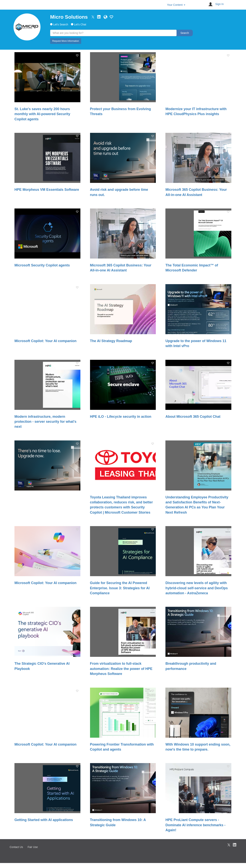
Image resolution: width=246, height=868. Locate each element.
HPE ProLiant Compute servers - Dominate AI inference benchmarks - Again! (195, 825)
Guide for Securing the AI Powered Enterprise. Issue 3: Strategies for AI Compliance (120, 588)
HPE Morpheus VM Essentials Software (47, 190)
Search (185, 33)
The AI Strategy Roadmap (111, 341)
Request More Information (66, 41)
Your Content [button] (176, 5)
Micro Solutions (69, 17)
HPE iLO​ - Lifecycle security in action (121, 417)
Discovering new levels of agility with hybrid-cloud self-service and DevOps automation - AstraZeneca (197, 588)
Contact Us (16, 847)
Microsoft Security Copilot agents (42, 265)
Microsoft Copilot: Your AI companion (45, 341)
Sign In (220, 4)
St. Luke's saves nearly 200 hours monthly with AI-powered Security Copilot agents (42, 114)
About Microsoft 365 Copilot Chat (193, 417)
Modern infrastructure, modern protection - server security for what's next (45, 422)
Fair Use (33, 847)
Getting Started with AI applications (44, 820)
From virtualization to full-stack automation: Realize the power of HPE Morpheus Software (121, 669)
